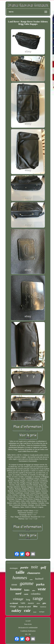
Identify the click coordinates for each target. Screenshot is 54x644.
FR (30, 634)
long (28, 600)
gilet (44, 603)
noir (35, 567)
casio (26, 594)
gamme (27, 583)
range (38, 598)
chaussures (34, 573)
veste (42, 589)
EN (26, 634)
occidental (14, 603)
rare (31, 579)
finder (35, 612)
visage (13, 606)
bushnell (39, 579)
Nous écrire (28, 624)
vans (23, 603)
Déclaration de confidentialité (28, 628)
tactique (42, 612)
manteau (43, 607)
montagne (14, 568)
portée (24, 568)
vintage (18, 599)
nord (18, 593)
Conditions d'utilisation (28, 631)
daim (38, 603)
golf (43, 567)
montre (31, 603)
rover (14, 585)
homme (16, 589)
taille (20, 572)
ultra (34, 590)
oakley (16, 611)
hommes (20, 578)
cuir (27, 611)
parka (40, 584)
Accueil (28, 621)
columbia (36, 594)
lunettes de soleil (25, 607)
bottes (27, 590)
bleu (35, 606)
